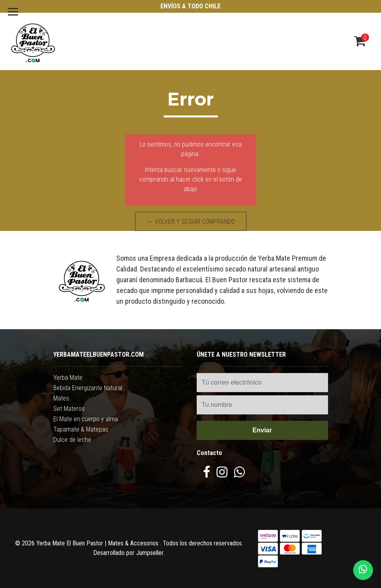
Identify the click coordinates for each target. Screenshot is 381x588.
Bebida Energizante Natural (88, 388)
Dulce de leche (72, 440)
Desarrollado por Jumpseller (128, 553)
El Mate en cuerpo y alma (86, 419)
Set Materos (69, 409)
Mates (61, 398)
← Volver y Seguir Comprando (190, 222)
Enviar (262, 430)
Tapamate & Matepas (81, 429)
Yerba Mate (68, 378)
